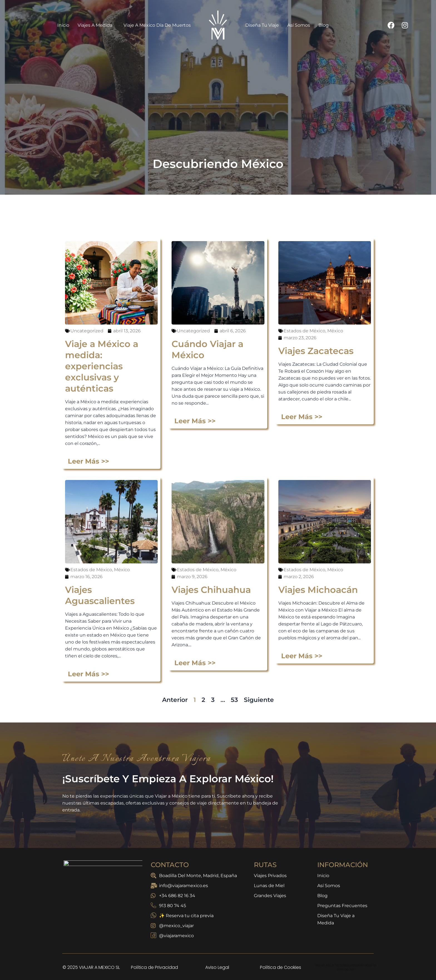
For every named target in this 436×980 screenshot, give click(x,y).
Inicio (63, 25)
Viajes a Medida (96, 25)
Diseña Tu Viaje (262, 25)
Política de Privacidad (154, 967)
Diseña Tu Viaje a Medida (336, 919)
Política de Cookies (281, 967)
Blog (324, 25)
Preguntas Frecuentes (342, 906)
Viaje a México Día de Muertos (157, 25)
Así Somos (299, 25)
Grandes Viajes (270, 896)
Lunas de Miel (269, 886)
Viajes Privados (270, 876)
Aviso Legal (217, 967)
